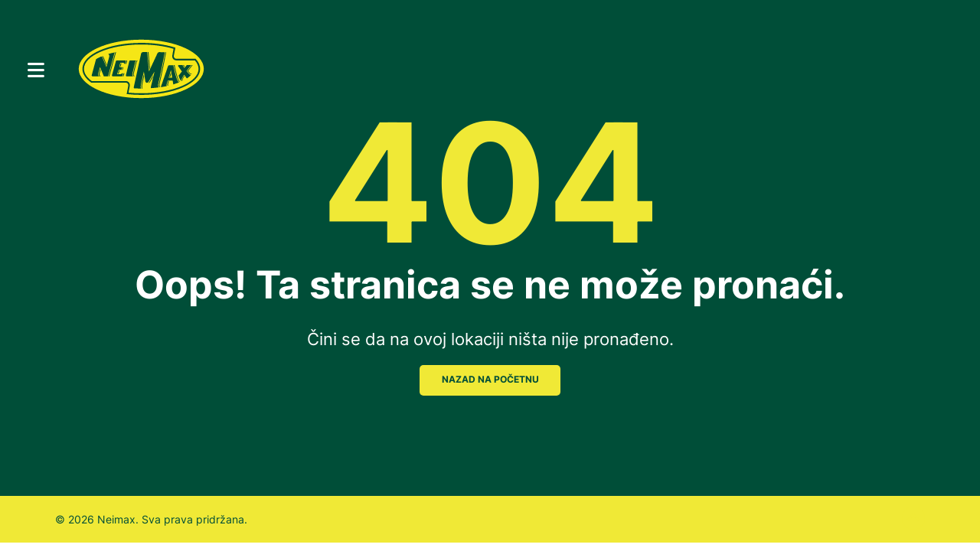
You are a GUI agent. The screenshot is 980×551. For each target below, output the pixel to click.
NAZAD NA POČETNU (490, 380)
